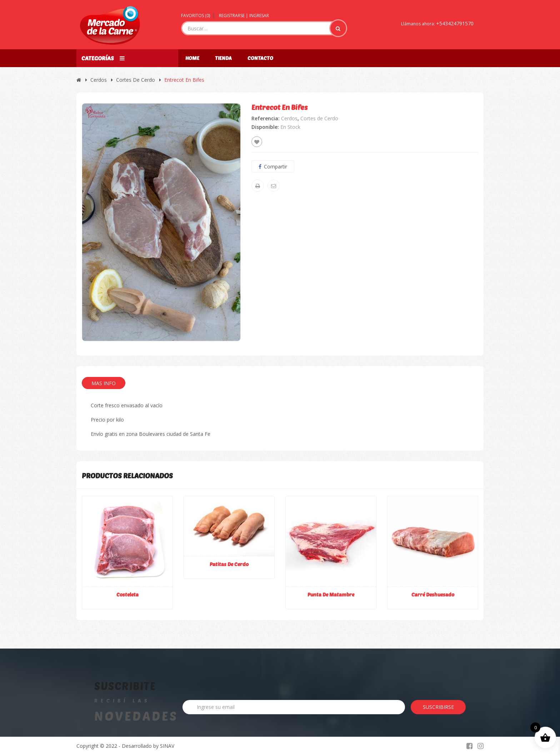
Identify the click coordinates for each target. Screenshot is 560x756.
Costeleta (127, 594)
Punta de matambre (331, 594)
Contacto (260, 58)
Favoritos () (196, 16)
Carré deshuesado (433, 594)
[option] (161, 222)
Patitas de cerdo (229, 564)
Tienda (223, 58)
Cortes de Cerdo (136, 80)
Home (192, 58)
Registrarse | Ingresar (244, 16)
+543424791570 (455, 23)
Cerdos (99, 80)
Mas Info (104, 383)
